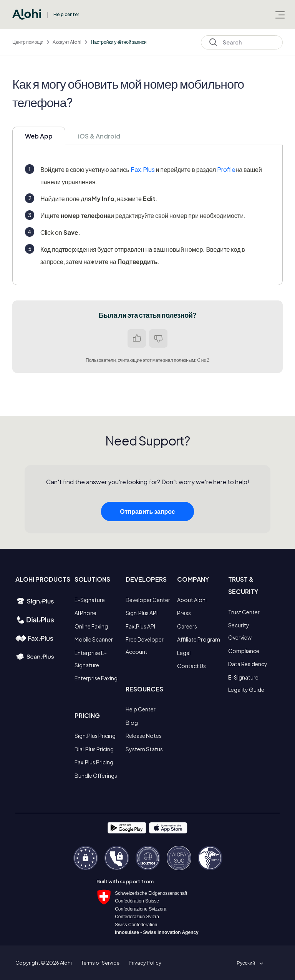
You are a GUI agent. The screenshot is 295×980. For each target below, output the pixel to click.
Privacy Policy (145, 963)
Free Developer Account (145, 645)
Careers (187, 626)
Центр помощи (28, 42)
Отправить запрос (147, 514)
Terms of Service (100, 963)
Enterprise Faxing (96, 678)
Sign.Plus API (142, 613)
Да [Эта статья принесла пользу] (137, 338)
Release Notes (144, 736)
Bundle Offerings (96, 775)
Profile (226, 169)
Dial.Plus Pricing (94, 749)
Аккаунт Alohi (67, 42)
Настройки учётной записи (118, 42)
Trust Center (244, 612)
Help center (66, 14)
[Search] (242, 42)
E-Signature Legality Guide (246, 683)
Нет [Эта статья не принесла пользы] (158, 338)
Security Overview (240, 631)
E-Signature (90, 600)
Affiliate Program (199, 639)
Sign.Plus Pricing (95, 736)
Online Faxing (91, 626)
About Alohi (192, 600)
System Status (144, 749)
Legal (184, 653)
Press (184, 613)
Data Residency (248, 664)
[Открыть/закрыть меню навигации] (280, 15)
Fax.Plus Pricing (94, 762)
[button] (249, 963)
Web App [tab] (39, 136)
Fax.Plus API (140, 626)
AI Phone (85, 613)
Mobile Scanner (94, 639)
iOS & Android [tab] (99, 136)
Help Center (141, 709)
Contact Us (191, 666)
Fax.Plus (143, 169)
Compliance (244, 651)
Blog (132, 723)
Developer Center (148, 600)
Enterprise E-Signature (91, 659)
